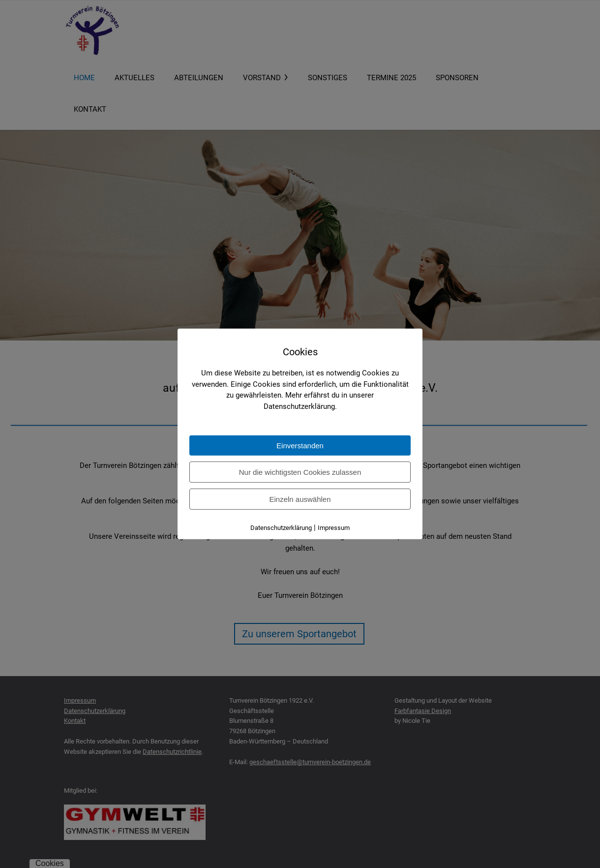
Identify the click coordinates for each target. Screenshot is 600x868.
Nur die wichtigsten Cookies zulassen (300, 472)
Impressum (334, 528)
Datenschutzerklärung (281, 528)
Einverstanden (300, 446)
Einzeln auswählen (300, 499)
